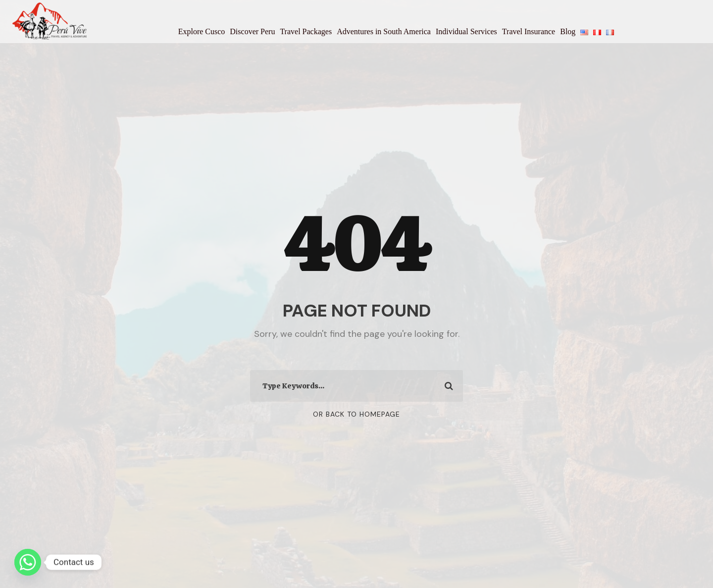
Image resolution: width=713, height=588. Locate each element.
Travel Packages (306, 31)
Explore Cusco (202, 31)
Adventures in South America (384, 31)
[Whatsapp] (28, 562)
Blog (568, 31)
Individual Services (466, 31)
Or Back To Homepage (356, 414)
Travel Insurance (529, 31)
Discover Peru (252, 31)
